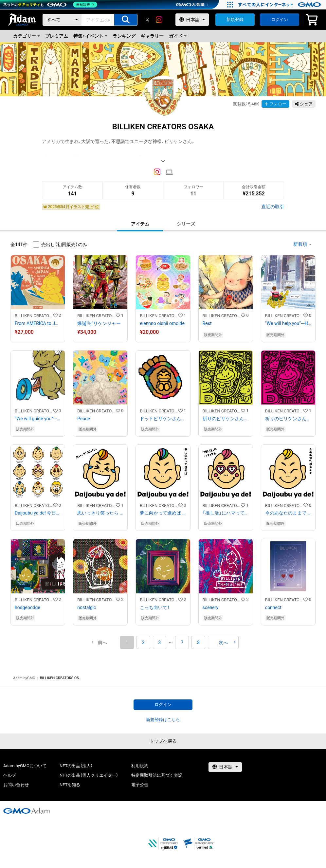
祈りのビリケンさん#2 (226, 419)
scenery (211, 607)
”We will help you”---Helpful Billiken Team (288, 323)
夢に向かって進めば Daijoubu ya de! (163, 513)
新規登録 (235, 19)
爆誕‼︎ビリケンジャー (99, 323)
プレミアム (57, 36)
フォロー (275, 104)
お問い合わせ (16, 785)
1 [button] (127, 642)
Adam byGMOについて (25, 766)
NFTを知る (70, 785)
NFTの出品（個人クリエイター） (89, 775)
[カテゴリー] (62, 20)
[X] (147, 20)
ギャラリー (152, 36)
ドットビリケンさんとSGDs (163, 419)
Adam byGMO (24, 678)
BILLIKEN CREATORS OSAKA (34, 316)
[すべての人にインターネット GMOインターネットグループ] (280, 5)
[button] (102, 642)
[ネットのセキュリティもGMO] (50, 5)
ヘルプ (10, 775)
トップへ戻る (163, 741)
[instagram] (159, 20)
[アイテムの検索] (126, 20)
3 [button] (160, 642)
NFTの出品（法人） (76, 766)
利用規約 (140, 766)
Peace (84, 419)
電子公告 (140, 785)
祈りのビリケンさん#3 (288, 419)
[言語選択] (192, 20)
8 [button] (198, 642)
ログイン (280, 19)
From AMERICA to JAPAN (38, 323)
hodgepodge (27, 607)
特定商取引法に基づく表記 (157, 775)
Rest (207, 323)
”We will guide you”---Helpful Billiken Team (38, 419)
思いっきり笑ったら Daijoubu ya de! (100, 513)
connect (273, 607)
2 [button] (143, 642)
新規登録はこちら (163, 720)
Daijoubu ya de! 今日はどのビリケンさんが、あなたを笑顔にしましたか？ (38, 513)
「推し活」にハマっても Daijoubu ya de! (226, 513)
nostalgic (87, 607)
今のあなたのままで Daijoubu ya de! (288, 513)
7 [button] (182, 642)
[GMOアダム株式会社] (27, 811)
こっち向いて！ (154, 607)
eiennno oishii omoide (162, 323)
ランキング (124, 36)
